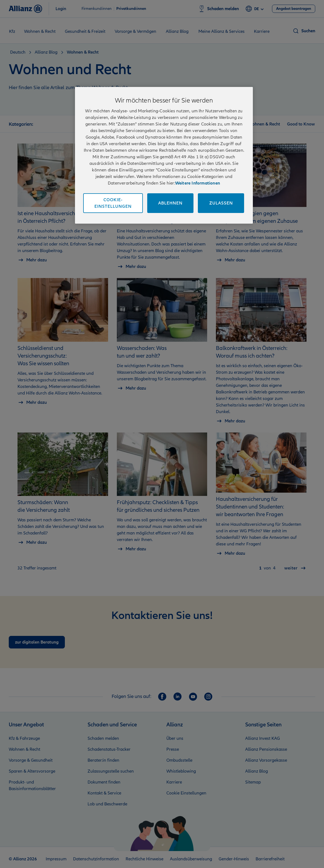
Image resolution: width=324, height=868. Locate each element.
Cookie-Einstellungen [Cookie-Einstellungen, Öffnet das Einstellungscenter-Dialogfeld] (113, 203)
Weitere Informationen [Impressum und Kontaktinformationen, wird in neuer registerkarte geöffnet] (198, 183)
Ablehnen (170, 203)
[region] (164, 155)
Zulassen (221, 203)
